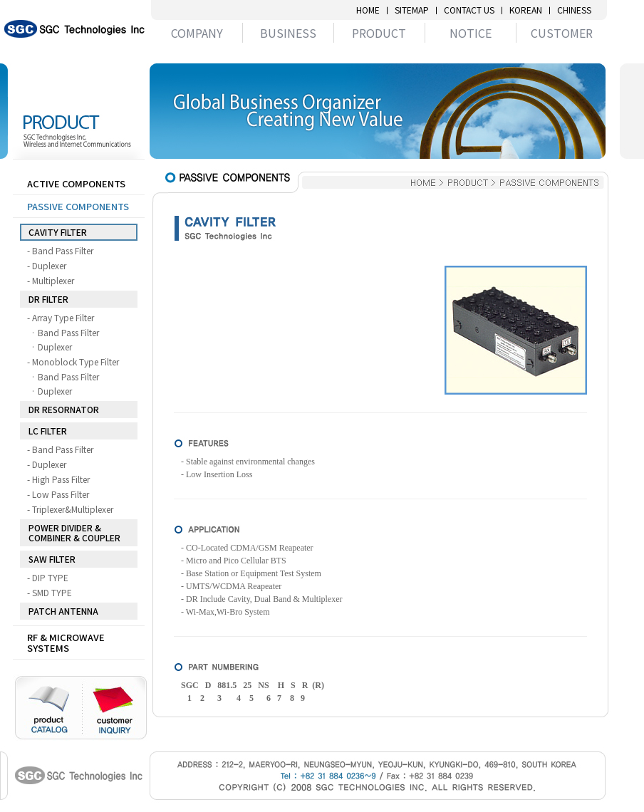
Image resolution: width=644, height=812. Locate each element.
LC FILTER (48, 431)
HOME (368, 10)
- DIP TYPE (51, 578)
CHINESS (574, 10)
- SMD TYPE (52, 593)
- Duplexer (50, 266)
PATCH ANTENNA (63, 611)
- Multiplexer (53, 281)
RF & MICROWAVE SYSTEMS (66, 642)
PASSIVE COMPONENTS (78, 206)
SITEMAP (412, 10)
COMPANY (197, 33)
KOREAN (526, 10)
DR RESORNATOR (64, 409)
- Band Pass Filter (63, 251)
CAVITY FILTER (58, 232)
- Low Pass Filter (61, 494)
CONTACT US (469, 10)
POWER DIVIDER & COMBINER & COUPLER (74, 532)
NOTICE (471, 33)
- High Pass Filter (61, 479)
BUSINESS (288, 33)
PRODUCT (379, 33)
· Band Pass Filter (69, 333)
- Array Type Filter (63, 318)
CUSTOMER (562, 33)
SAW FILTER (52, 559)
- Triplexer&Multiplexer (73, 509)
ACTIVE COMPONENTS (76, 183)
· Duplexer (55, 347)
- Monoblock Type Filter (76, 362)
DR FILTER (48, 299)
